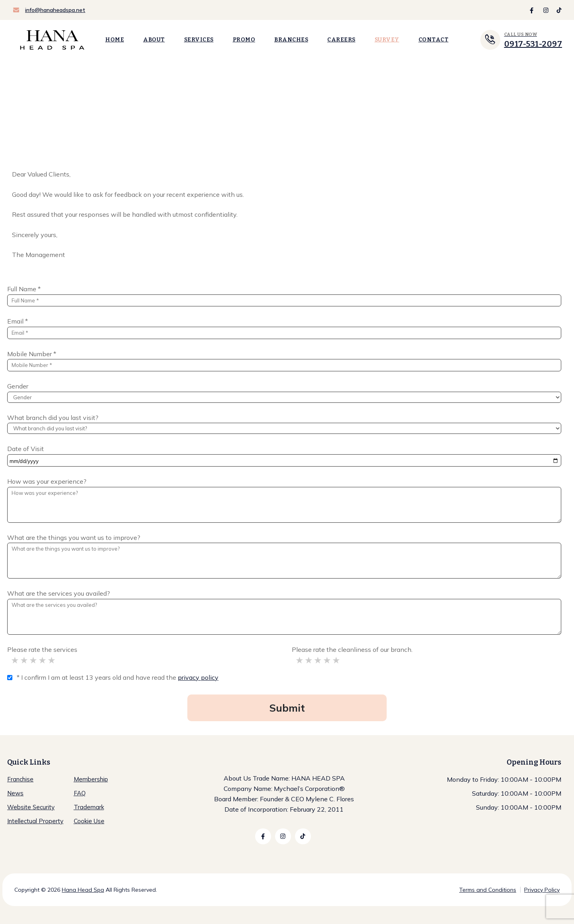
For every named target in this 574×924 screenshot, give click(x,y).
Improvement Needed (25, 660)
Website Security (31, 807)
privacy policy (198, 677)
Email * (18, 321)
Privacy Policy (542, 890)
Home (115, 40)
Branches (291, 40)
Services (199, 40)
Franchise (20, 779)
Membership (91, 779)
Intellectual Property (35, 821)
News (15, 793)
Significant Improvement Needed (15, 660)
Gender (18, 386)
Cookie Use (89, 821)
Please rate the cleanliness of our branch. (352, 649)
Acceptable (34, 660)
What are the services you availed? (59, 593)
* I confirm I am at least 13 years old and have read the (118, 677)
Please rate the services (42, 649)
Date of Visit (26, 449)
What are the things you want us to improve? (74, 538)
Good (43, 660)
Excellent (52, 660)
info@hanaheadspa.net (55, 10)
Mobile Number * (32, 354)
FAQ (80, 793)
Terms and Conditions (488, 890)
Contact (434, 40)
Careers (341, 40)
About (154, 40)
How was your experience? (47, 481)
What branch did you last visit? (53, 418)
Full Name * (24, 289)
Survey (387, 40)
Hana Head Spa (83, 890)
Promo (244, 40)
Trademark (89, 807)
